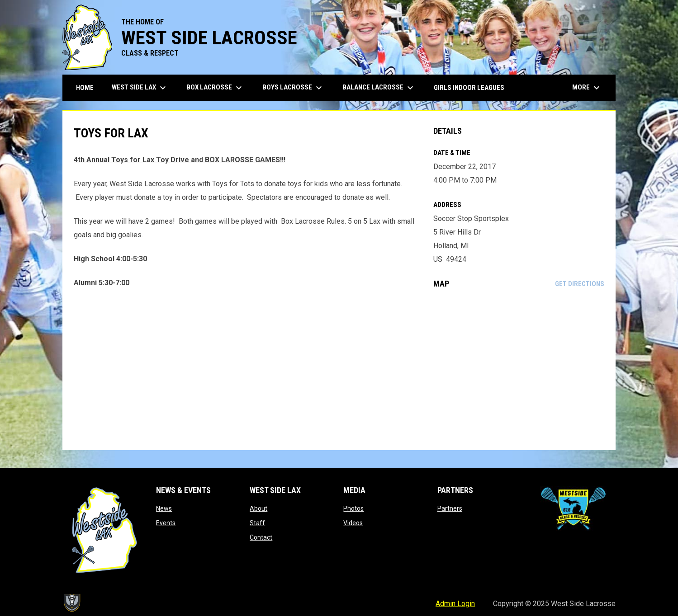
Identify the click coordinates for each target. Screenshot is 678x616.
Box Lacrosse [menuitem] (215, 88)
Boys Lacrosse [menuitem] (293, 88)
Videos (353, 523)
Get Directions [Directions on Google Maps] (580, 284)
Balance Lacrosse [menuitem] (379, 88)
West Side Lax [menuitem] (140, 88)
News (164, 508)
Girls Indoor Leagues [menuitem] (469, 88)
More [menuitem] (587, 88)
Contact (261, 537)
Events (166, 523)
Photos (353, 508)
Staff (257, 523)
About (258, 508)
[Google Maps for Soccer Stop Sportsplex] (519, 369)
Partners (450, 508)
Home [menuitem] (85, 88)
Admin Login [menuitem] (455, 604)
